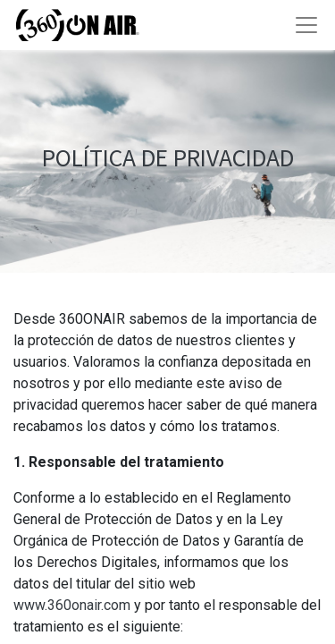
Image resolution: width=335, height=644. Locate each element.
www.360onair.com (72, 605)
